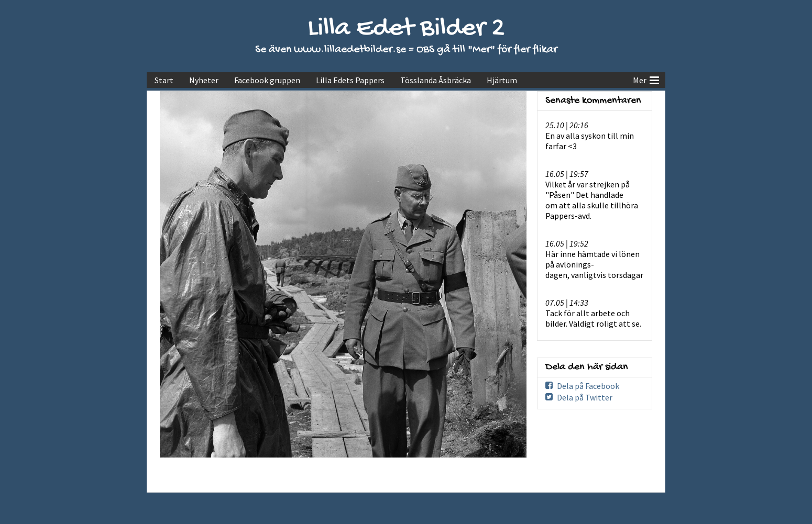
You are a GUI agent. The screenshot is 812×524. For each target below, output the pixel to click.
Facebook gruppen (267, 80)
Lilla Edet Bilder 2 (406, 29)
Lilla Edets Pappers (350, 80)
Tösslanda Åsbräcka (436, 80)
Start (164, 80)
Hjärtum (502, 80)
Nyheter (204, 80)
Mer (646, 79)
